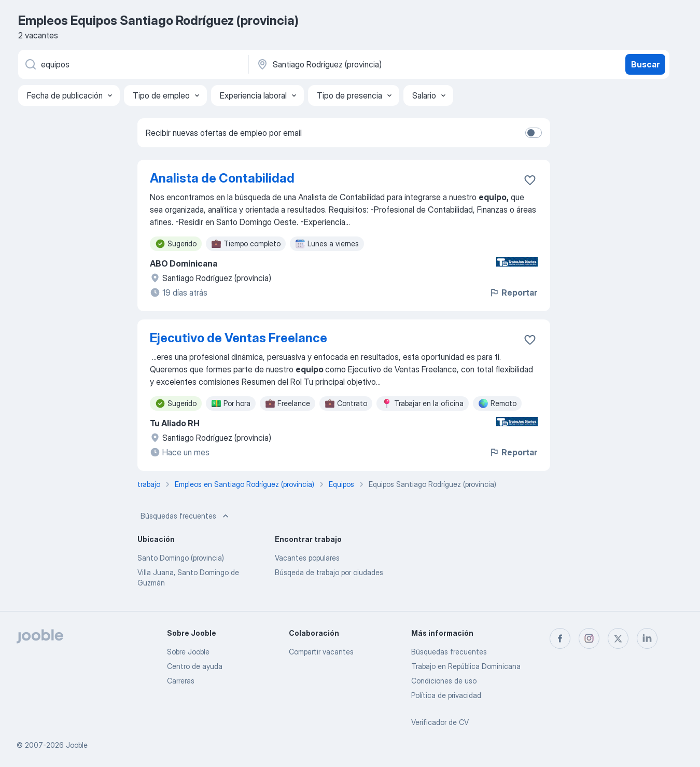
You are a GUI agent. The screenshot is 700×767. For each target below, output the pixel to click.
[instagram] (589, 638)
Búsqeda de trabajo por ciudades (329, 572)
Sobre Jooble (188, 652)
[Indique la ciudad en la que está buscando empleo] (364, 64)
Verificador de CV (440, 722)
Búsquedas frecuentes (186, 516)
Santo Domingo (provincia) (181, 558)
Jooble (77, 745)
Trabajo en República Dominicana (466, 666)
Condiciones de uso (444, 681)
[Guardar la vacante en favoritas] (530, 180)
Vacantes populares (307, 558)
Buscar (645, 64)
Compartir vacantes (321, 652)
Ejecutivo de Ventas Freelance (239, 338)
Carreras (181, 681)
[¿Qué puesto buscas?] (132, 64)
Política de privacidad (446, 695)
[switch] (534, 133)
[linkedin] (647, 638)
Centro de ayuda (195, 666)
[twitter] (618, 638)
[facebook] (560, 638)
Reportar (513, 292)
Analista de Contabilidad (222, 178)
